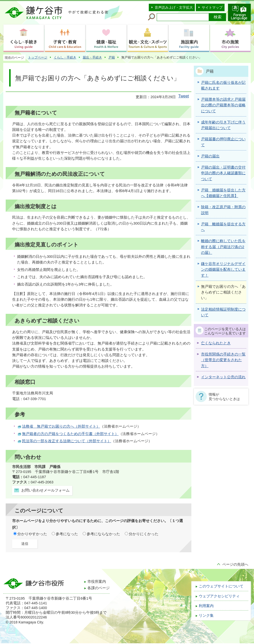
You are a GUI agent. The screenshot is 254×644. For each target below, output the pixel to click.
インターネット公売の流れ (223, 377)
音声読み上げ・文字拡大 (174, 7)
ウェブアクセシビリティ (219, 596)
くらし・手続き (65, 57)
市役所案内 (97, 582)
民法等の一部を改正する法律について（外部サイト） (67, 441)
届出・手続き (92, 57)
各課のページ (99, 588)
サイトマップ (212, 7)
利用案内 (206, 606)
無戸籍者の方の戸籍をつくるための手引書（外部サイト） (70, 434)
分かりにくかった (144, 534)
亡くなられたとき (216, 343)
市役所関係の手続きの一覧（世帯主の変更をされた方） (223, 360)
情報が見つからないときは (224, 397)
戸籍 (112, 57)
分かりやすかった (32, 534)
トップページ (38, 57)
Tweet (184, 96)
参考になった (67, 534)
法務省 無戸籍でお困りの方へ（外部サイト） (61, 426)
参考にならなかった (103, 534)
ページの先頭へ (235, 564)
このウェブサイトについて (221, 586)
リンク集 (206, 615)
